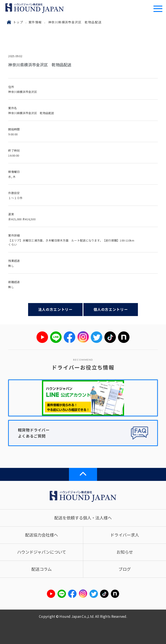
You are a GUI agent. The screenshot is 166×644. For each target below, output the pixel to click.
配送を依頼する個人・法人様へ (83, 518)
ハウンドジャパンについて (42, 552)
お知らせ (125, 552)
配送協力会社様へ (41, 535)
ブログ (125, 569)
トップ (18, 22)
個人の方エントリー (111, 309)
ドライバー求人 (125, 535)
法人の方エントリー (55, 309)
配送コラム (41, 569)
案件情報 (35, 22)
